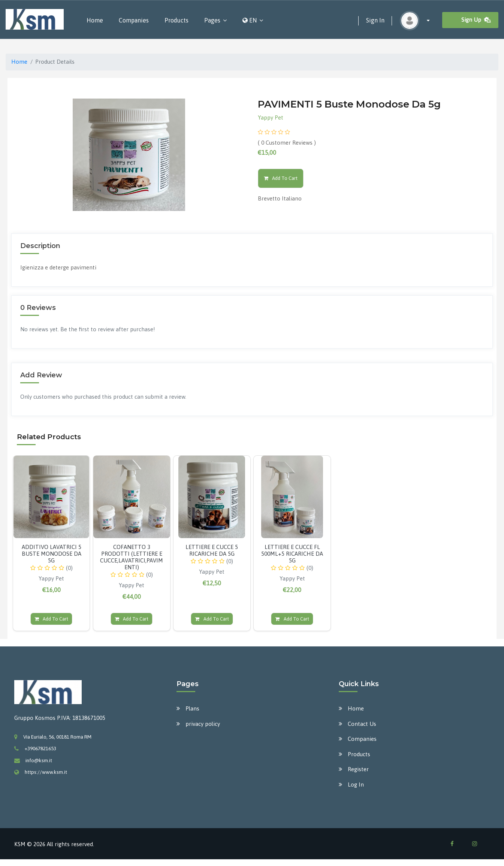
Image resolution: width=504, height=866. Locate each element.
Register (358, 769)
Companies (134, 20)
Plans (192, 708)
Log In (356, 784)
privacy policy (203, 724)
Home (95, 20)
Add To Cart (281, 178)
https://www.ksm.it (46, 772)
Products (176, 20)
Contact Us (362, 724)
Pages (212, 20)
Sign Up (476, 20)
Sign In (375, 20)
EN (250, 20)
